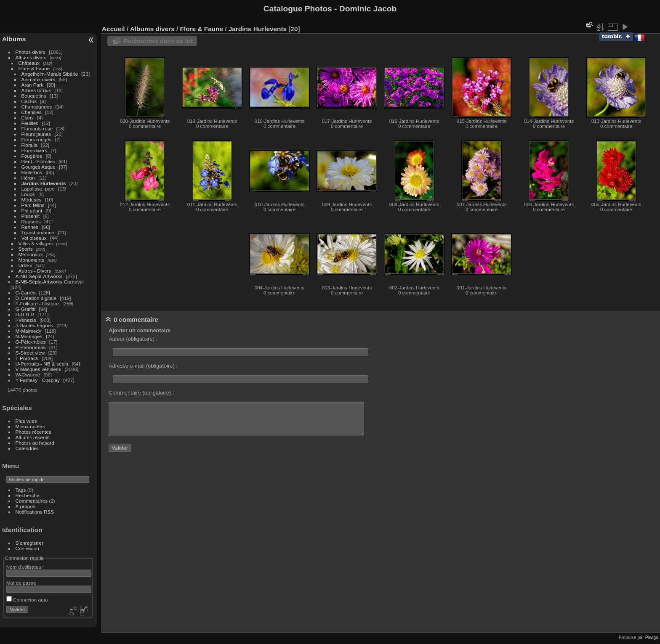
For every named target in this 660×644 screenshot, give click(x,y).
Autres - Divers (35, 271)
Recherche (28, 495)
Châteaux (29, 63)
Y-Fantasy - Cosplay (38, 380)
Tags (21, 490)
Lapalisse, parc (38, 189)
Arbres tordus (36, 90)
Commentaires (32, 501)
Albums (14, 39)
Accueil (113, 29)
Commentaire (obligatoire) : (141, 393)
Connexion (27, 548)
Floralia (30, 145)
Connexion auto (27, 600)
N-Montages (29, 336)
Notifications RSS (35, 512)
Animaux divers (38, 79)
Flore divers (34, 150)
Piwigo (652, 637)
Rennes (30, 227)
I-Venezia (26, 320)
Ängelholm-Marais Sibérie (50, 74)
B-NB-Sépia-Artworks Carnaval (50, 282)
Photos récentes (33, 432)
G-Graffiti (26, 309)
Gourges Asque (39, 167)
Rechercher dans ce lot (158, 41)
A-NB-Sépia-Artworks (39, 276)
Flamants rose (37, 129)
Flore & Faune (34, 68)
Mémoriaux (31, 254)
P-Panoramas (31, 347)
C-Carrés (26, 293)
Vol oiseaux (34, 238)
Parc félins (33, 205)
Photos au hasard (35, 443)
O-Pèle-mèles (31, 342)
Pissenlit (31, 216)
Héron (28, 178)
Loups (28, 194)
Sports (26, 249)
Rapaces (31, 221)
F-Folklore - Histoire (37, 303)
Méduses (32, 200)
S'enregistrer (29, 543)
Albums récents (33, 437)
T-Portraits (27, 358)
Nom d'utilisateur (25, 567)
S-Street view (30, 353)
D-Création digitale (36, 298)
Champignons (37, 107)
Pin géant (32, 211)
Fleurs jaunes (36, 134)
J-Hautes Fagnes (35, 325)
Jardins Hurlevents (44, 183)
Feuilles (30, 123)
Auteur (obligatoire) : (133, 339)
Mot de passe (21, 583)
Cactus (29, 101)
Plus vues (26, 421)
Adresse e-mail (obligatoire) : (143, 366)
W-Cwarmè (28, 375)
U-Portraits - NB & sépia (42, 364)
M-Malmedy (28, 331)
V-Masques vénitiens (39, 369)
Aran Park (32, 85)
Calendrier (27, 448)
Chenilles (32, 112)
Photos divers (31, 52)
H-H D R (25, 314)
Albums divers (31, 57)
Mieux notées (30, 426)
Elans (28, 118)
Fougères (32, 156)
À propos (25, 506)
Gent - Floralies (38, 161)
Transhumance (38, 232)
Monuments (31, 260)
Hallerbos (32, 172)
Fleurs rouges (37, 139)
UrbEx (25, 265)
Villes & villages (36, 243)
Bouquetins (34, 96)
